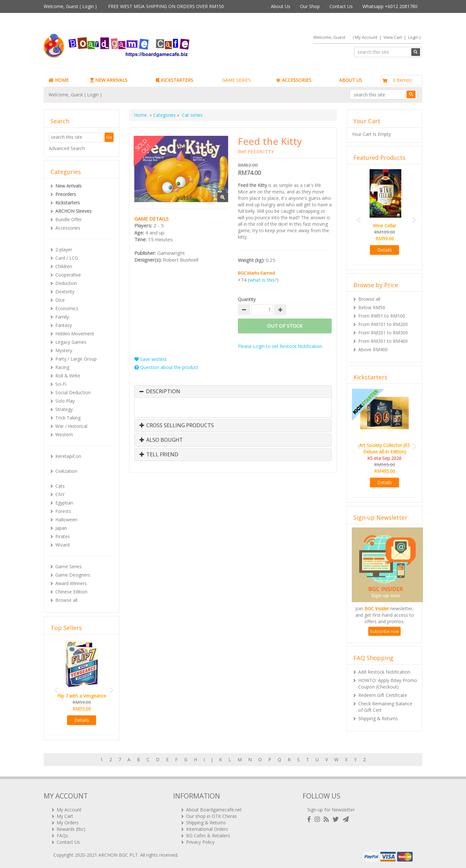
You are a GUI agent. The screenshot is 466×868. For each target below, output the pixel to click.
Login (88, 6)
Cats (60, 486)
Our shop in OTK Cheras (211, 816)
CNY (60, 494)
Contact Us (341, 6)
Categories (164, 115)
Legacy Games (71, 342)
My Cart (65, 816)
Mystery (64, 350)
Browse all (66, 600)
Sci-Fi (61, 384)
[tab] (233, 392)
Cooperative (68, 275)
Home (140, 115)
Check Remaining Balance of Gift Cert (385, 707)
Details (82, 720)
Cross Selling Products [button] (177, 426)
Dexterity (65, 292)
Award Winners (71, 583)
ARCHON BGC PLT (118, 855)
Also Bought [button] (161, 440)
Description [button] (163, 392)
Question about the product (166, 367)
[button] (54, 686)
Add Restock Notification (384, 672)
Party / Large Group (76, 359)
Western (64, 434)
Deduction (66, 283)
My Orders (68, 823)
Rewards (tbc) (71, 829)
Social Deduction (73, 392)
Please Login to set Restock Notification (280, 346)
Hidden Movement (75, 334)
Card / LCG (67, 258)
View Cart (393, 37)
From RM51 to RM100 (382, 316)
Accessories (68, 228)
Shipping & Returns (378, 718)
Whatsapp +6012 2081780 (390, 6)
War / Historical (71, 426)
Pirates (63, 536)
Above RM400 (373, 349)
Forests (63, 511)
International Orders (207, 829)
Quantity (247, 299)
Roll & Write (68, 376)
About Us (281, 6)
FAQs (62, 835)
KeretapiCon (68, 456)
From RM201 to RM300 (383, 333)
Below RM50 (372, 307)
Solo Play (65, 401)
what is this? (263, 280)
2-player (64, 250)
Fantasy (64, 325)
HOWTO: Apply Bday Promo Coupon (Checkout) (388, 684)
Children (64, 266)
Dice (60, 300)
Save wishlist (150, 359)
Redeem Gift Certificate (383, 695)
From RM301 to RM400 (383, 341)
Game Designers (73, 575)
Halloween (66, 520)
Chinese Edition (71, 592)
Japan (61, 528)
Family (62, 317)
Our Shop (310, 6)
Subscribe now (384, 631)
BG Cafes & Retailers (208, 835)
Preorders (66, 194)
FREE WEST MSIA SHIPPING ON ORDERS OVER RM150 (166, 6)
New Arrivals (68, 186)
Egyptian (64, 503)
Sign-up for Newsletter (331, 810)
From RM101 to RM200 (383, 324)
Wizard (62, 545)
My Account (366, 37)
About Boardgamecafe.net (214, 810)
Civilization (66, 471)
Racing (62, 367)
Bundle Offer (69, 219)
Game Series (69, 566)
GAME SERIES (236, 80)
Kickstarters (68, 203)
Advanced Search (67, 148)
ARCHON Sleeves (73, 211)
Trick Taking (68, 418)
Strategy (64, 409)
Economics (67, 308)
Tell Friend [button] (159, 455)
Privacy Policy (200, 842)
